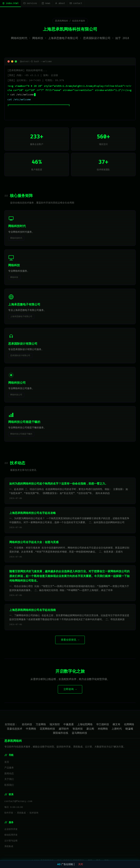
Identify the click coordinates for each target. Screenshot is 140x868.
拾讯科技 (27, 724)
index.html (10, 3)
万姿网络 (41, 724)
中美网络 (31, 729)
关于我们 (9, 779)
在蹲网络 (129, 724)
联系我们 (9, 785)
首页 (7, 762)
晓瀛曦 (129, 729)
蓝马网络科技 (79, 733)
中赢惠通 (69, 724)
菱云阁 (90, 729)
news (46, 3)
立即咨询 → (70, 689)
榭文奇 (116, 724)
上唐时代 (117, 729)
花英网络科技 (47, 729)
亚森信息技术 (15, 729)
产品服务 (9, 768)
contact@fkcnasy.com (18, 801)
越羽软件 (64, 729)
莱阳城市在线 (61, 733)
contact (76, 3)
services (30, 3)
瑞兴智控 (55, 724)
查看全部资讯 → (70, 640)
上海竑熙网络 (85, 724)
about (60, 3)
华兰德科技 (103, 724)
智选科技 (78, 729)
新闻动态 (9, 773)
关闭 (81, 864)
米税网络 (103, 729)
